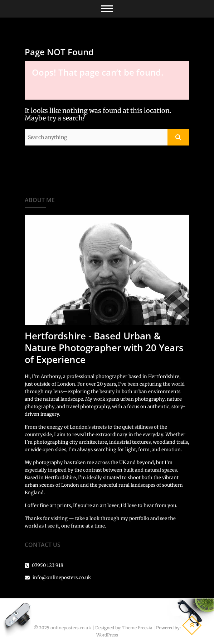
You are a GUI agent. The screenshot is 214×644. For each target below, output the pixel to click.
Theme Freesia (137, 628)
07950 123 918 (44, 565)
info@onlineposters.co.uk (58, 578)
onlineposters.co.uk (71, 628)
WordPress (107, 635)
